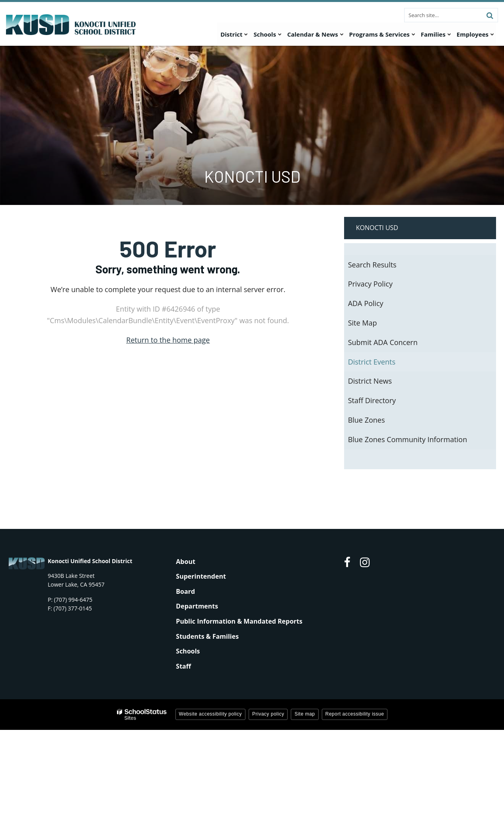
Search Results (372, 265)
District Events (372, 362)
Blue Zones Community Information (408, 439)
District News (370, 381)
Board (185, 591)
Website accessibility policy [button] (211, 714)
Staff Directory (372, 400)
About (186, 562)
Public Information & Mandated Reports (239, 621)
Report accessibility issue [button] (355, 714)
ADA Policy (366, 303)
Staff (183, 666)
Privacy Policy (370, 284)
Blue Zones (367, 420)
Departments (197, 606)
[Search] (490, 15)
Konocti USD (377, 228)
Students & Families (207, 636)
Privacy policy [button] (268, 714)
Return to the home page (168, 340)
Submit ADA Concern (383, 342)
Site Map (363, 323)
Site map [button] (305, 714)
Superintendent (201, 576)
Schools (188, 651)
